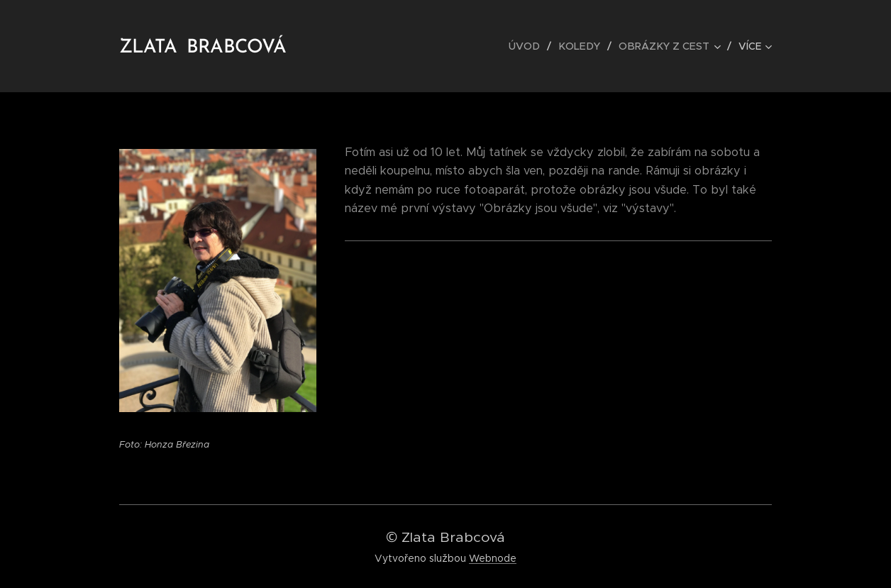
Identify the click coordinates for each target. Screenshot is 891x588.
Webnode (493, 558)
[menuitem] (533, 46)
